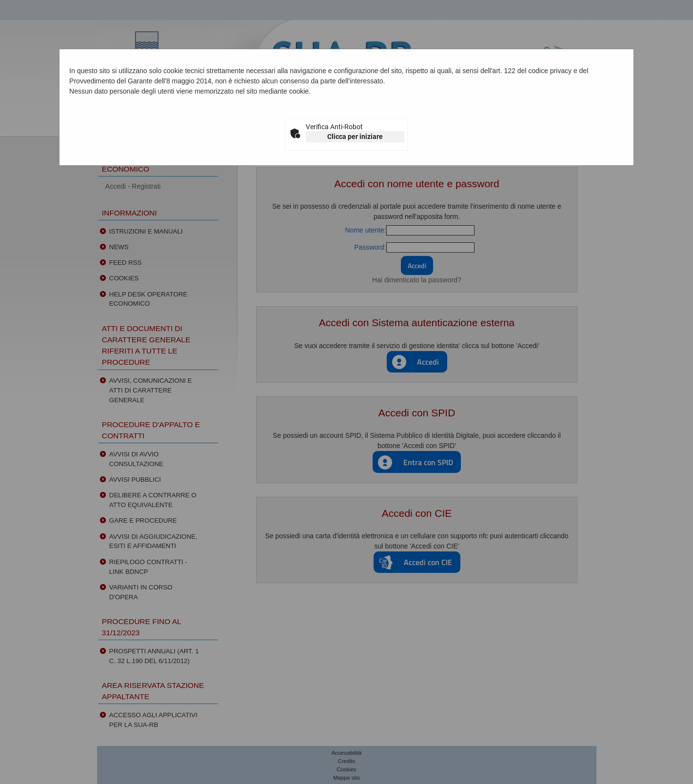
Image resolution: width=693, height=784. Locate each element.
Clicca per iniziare (355, 137)
